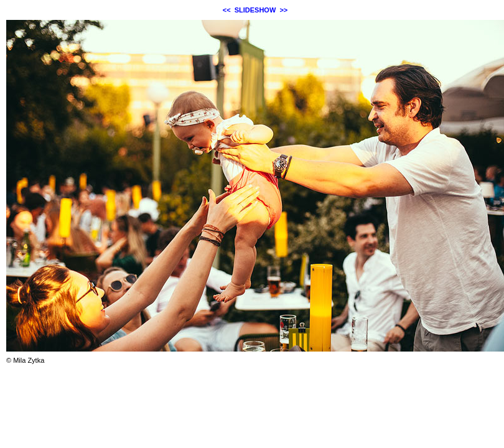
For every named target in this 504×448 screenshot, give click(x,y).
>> (283, 10)
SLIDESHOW (255, 10)
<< (227, 10)
